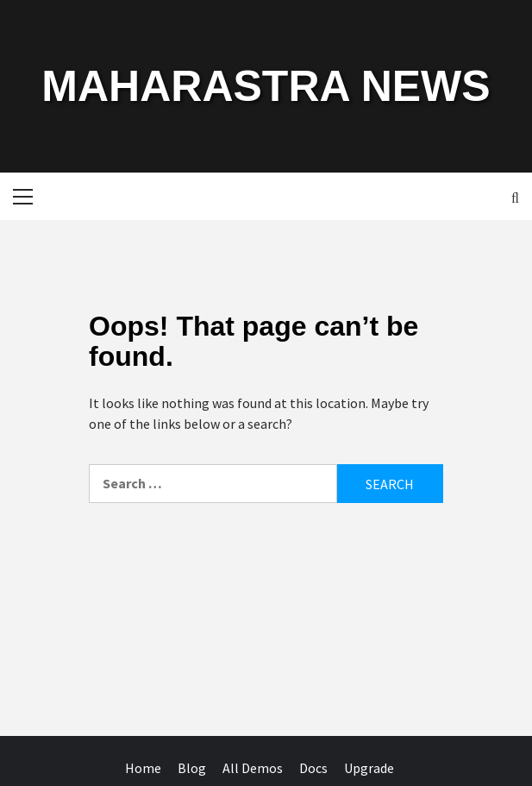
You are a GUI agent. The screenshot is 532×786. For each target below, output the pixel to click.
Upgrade (369, 768)
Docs (313, 768)
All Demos (253, 768)
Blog (192, 768)
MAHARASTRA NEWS (266, 86)
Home (143, 768)
